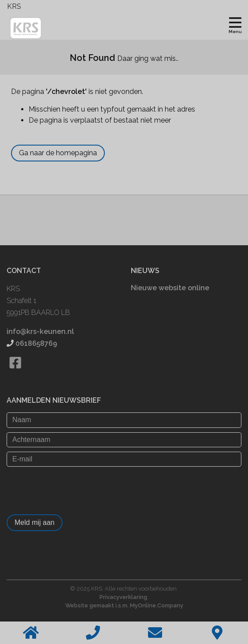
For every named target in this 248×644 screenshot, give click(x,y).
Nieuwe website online (170, 288)
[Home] (31, 633)
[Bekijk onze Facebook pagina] (15, 373)
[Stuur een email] (155, 633)
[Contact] (217, 633)
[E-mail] (124, 459)
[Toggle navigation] (235, 24)
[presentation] (74, 488)
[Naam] (124, 420)
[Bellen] (93, 633)
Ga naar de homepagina (58, 153)
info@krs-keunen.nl (40, 331)
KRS (14, 6)
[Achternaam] (124, 440)
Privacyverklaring (123, 597)
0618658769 (36, 343)
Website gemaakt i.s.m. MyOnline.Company (124, 605)
